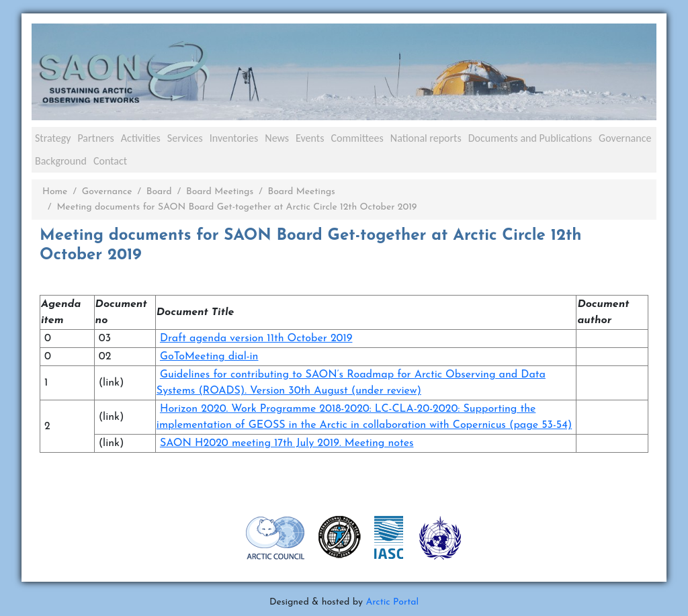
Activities (141, 138)
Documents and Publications (530, 138)
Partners (95, 138)
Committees (357, 138)
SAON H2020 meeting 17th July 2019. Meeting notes (287, 443)
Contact (110, 161)
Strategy (53, 138)
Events (310, 138)
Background (61, 161)
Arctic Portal (392, 602)
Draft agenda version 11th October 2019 (256, 339)
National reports (426, 138)
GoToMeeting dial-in (209, 357)
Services (185, 138)
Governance (625, 138)
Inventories (234, 138)
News (277, 138)
